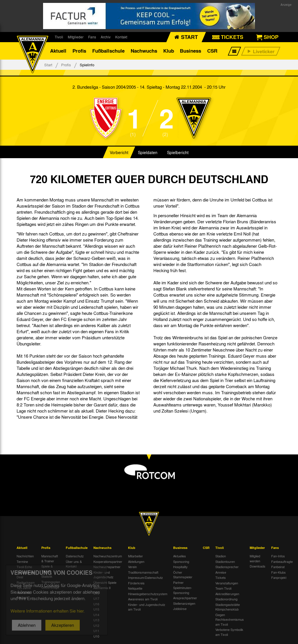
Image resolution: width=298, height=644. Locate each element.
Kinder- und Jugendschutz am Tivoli (147, 607)
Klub (169, 51)
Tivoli (59, 37)
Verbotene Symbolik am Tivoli (229, 632)
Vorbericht (119, 152)
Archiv (106, 37)
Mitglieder (76, 37)
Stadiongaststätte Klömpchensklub (228, 607)
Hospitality (180, 567)
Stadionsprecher (227, 567)
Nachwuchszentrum (108, 556)
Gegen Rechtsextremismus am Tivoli (230, 619)
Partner (178, 582)
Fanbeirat (278, 567)
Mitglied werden (255, 558)
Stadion (221, 556)
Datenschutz (75, 556)
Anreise (221, 572)
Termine (22, 561)
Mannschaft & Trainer (50, 558)
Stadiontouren (225, 561)
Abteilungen (136, 561)
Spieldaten (148, 152)
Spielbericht (178, 152)
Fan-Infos (278, 556)
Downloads (258, 566)
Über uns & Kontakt (74, 564)
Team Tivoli (223, 588)
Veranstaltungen (227, 583)
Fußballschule (108, 51)
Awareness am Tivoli (143, 599)
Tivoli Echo (24, 567)
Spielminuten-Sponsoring (183, 590)
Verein (132, 567)
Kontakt (121, 37)
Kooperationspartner (108, 561)
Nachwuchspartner (107, 567)
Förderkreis (136, 583)
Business (190, 51)
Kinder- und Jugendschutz (103, 575)
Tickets (221, 577)
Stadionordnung (226, 599)
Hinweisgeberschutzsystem (148, 594)
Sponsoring (181, 561)
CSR (212, 51)
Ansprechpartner (185, 598)
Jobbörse (180, 609)
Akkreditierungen (227, 594)
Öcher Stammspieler (183, 575)
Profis (79, 51)
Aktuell (58, 51)
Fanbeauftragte (282, 561)
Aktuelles (180, 556)
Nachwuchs (144, 51)
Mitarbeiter (135, 556)
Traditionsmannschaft (143, 572)
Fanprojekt (279, 577)
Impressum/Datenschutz (146, 577)
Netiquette (135, 588)
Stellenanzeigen (184, 603)
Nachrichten (25, 556)
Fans (92, 37)
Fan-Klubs (279, 572)
